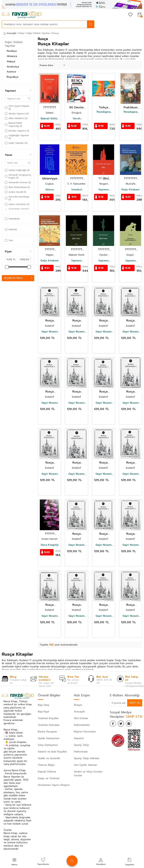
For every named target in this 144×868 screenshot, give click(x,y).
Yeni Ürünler (81, 718)
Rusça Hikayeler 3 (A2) (76, 605)
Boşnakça (12, 77)
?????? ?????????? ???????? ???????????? (49, 250)
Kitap (21, 33)
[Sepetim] (139, 15)
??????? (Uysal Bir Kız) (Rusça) (104, 250)
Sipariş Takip (81, 745)
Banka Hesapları (47, 732)
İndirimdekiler (82, 725)
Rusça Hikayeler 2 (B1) (104, 605)
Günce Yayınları (50, 190)
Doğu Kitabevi (130, 190)
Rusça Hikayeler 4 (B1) (103, 463)
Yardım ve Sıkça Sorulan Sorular (88, 774)
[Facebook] (113, 724)
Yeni (9, 240)
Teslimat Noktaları (49, 725)
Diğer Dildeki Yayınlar (38, 33)
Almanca (12, 56)
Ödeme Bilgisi (46, 765)
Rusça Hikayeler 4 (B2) (130, 392)
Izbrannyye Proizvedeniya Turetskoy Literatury (49, 179)
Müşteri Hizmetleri (85, 732)
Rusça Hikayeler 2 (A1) (76, 392)
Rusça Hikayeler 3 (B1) (49, 392)
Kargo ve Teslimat (49, 778)
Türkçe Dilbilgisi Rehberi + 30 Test (104, 108)
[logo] (22, 15)
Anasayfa (10, 33)
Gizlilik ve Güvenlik (49, 758)
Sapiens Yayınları (103, 190)
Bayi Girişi (44, 705)
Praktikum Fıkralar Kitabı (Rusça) (131, 108)
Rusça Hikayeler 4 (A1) (77, 321)
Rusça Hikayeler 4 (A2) (77, 463)
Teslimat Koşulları (48, 718)
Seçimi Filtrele (18, 278)
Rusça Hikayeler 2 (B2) (131, 463)
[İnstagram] (132, 724)
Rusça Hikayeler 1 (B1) (76, 534)
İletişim (78, 705)
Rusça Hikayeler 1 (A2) (49, 605)
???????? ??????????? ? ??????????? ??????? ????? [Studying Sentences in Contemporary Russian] (76, 179)
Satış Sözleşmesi (48, 745)
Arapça (11, 61)
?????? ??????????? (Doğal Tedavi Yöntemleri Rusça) (49, 534)
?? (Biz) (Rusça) (104, 179)
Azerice (11, 72)
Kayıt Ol (135, 703)
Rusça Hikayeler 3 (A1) (131, 534)
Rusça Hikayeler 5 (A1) (50, 463)
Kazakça (12, 51)
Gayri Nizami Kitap (49, 332)
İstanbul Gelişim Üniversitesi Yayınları (77, 190)
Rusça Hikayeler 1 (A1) (49, 321)
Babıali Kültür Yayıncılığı (49, 119)
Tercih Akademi (76, 119)
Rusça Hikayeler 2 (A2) (131, 321)
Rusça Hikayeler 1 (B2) (104, 392)
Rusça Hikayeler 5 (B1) (130, 605)
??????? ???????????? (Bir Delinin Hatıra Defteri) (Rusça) (131, 250)
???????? (50, 108)
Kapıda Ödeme (47, 772)
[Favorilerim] (130, 15)
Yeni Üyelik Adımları (85, 765)
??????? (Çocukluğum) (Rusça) (76, 250)
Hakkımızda (81, 752)
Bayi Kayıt (44, 712)
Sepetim (79, 738)
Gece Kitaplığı (50, 545)
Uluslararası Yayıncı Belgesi (54, 785)
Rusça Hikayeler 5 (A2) (103, 321)
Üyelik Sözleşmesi (49, 738)
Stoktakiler (12, 219)
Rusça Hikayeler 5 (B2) (103, 534)
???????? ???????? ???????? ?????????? (130, 179)
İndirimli (11, 229)
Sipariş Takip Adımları (87, 758)
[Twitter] (122, 724)
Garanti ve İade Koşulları (52, 752)
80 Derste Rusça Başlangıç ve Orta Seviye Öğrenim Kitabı (77, 108)
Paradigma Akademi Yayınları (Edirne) (104, 112)
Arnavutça (13, 67)
